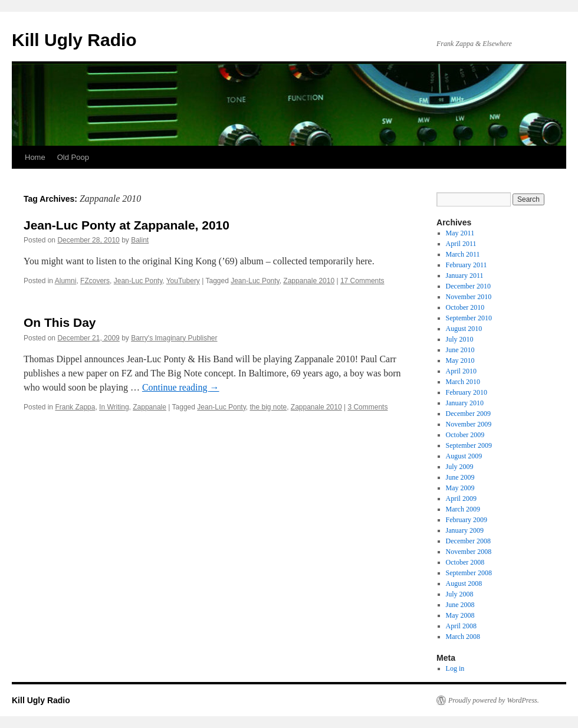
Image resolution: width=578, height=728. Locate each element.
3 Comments (367, 407)
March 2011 (463, 254)
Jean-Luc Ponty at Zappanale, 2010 (127, 225)
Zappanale (150, 407)
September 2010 (469, 318)
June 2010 (460, 350)
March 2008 (463, 637)
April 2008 (461, 626)
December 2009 (468, 414)
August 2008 (464, 583)
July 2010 (460, 339)
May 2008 (460, 615)
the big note (268, 407)
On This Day (60, 322)
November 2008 (469, 552)
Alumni (66, 281)
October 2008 (465, 562)
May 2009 (460, 488)
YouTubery (183, 281)
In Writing (114, 407)
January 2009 (465, 530)
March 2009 (463, 509)
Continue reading (181, 387)
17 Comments (362, 281)
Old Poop (73, 157)
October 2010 (465, 307)
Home (35, 157)
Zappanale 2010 (309, 281)
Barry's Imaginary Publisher (174, 338)
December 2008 (468, 541)
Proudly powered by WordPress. (494, 700)
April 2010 (461, 371)
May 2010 (460, 360)
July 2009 (460, 467)
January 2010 (465, 403)
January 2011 (465, 276)
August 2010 (464, 329)
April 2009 (461, 499)
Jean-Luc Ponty (138, 281)
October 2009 (465, 435)
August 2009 (464, 456)
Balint (140, 240)
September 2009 (469, 445)
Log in (455, 668)
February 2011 (467, 265)
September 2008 (469, 573)
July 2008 (460, 594)
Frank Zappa (75, 407)
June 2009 (460, 477)
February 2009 (467, 520)
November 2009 (469, 424)
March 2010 (463, 382)
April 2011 (461, 244)
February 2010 (467, 392)
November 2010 (469, 297)
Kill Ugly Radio (74, 40)
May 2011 (460, 233)
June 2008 (460, 605)
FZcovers (95, 281)
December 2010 (468, 286)
